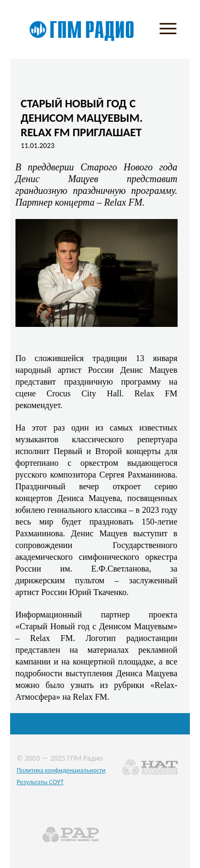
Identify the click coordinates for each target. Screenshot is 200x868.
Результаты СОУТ (40, 782)
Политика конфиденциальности (61, 770)
